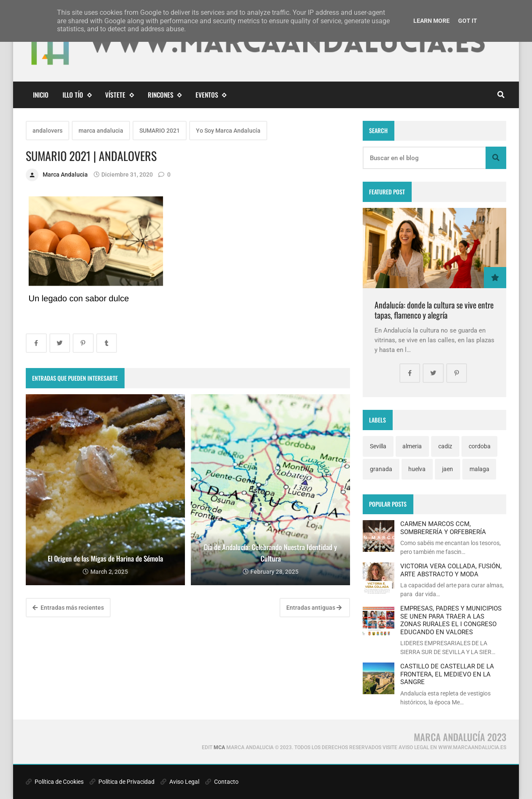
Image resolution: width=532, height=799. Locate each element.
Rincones (165, 95)
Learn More (432, 21)
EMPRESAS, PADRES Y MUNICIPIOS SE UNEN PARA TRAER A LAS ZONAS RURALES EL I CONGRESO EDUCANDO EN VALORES (451, 620)
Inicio (41, 95)
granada (381, 469)
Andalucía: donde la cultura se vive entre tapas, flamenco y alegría (434, 310)
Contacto (222, 782)
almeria (412, 446)
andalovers (47, 131)
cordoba (480, 446)
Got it (468, 21)
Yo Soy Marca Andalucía (228, 131)
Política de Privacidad (122, 782)
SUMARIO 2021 (160, 131)
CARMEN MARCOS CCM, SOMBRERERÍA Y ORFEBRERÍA (443, 528)
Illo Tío (77, 95)
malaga (479, 469)
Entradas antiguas (314, 608)
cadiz (445, 446)
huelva (417, 469)
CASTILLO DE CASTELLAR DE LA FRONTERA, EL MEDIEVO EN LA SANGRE (447, 674)
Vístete (119, 95)
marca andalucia (101, 131)
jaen (448, 469)
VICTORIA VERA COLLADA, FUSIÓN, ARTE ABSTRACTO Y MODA (451, 570)
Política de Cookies (55, 782)
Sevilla (378, 446)
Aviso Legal (180, 782)
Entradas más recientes (68, 608)
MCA (219, 747)
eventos (211, 95)
